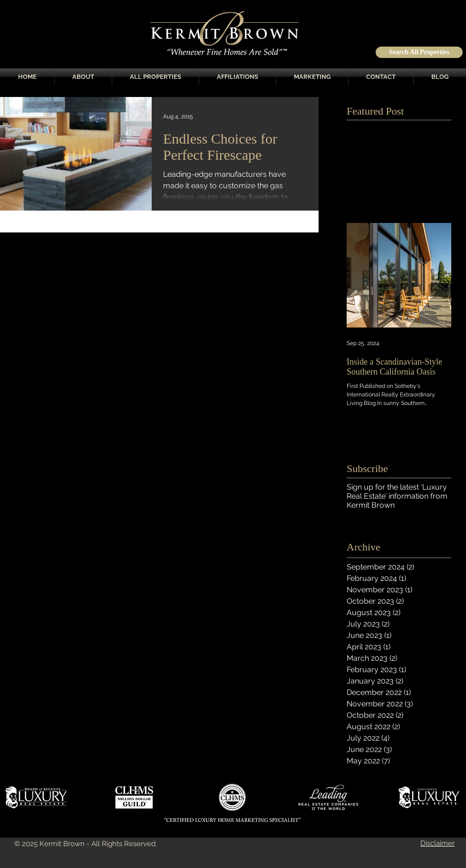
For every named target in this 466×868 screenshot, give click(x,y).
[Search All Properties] (419, 52)
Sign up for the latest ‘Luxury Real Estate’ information (397, 492)
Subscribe (367, 468)
